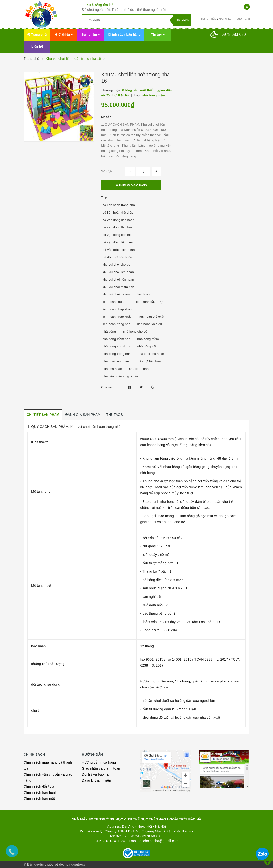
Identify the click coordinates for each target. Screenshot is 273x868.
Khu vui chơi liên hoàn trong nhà (95, 427)
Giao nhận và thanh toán (101, 768)
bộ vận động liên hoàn (119, 250)
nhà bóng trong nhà (116, 354)
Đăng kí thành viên (96, 780)
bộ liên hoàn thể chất (118, 213)
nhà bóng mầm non (116, 339)
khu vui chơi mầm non (118, 287)
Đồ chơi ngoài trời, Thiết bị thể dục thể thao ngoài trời (124, 10)
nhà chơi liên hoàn (149, 361)
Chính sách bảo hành (40, 792)
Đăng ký (225, 19)
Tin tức (158, 34)
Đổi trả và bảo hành (97, 774)
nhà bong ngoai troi (116, 346)
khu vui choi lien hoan (118, 272)
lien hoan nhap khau (117, 309)
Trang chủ (37, 34)
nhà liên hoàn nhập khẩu (120, 376)
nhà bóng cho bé (135, 332)
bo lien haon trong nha (119, 205)
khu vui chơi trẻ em (116, 294)
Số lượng (107, 171)
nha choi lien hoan (151, 354)
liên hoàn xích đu (150, 324)
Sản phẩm (91, 34)
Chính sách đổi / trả (39, 786)
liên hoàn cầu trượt (150, 302)
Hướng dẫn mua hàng (99, 762)
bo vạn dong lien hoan (118, 235)
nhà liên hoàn (139, 369)
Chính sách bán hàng (124, 34)
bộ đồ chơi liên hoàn (117, 257)
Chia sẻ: (107, 387)
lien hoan (144, 294)
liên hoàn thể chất (152, 317)
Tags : (105, 198)
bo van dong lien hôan (118, 227)
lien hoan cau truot (116, 302)
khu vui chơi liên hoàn (118, 279)
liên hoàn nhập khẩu (117, 317)
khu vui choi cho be (116, 265)
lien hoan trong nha (116, 324)
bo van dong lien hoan (118, 220)
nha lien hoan (112, 369)
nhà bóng (109, 332)
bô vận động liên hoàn (118, 242)
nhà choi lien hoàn (116, 361)
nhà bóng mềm (148, 339)
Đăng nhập (209, 19)
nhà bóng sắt (147, 346)
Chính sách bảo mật (39, 798)
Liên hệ (37, 46)
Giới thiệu (64, 34)
